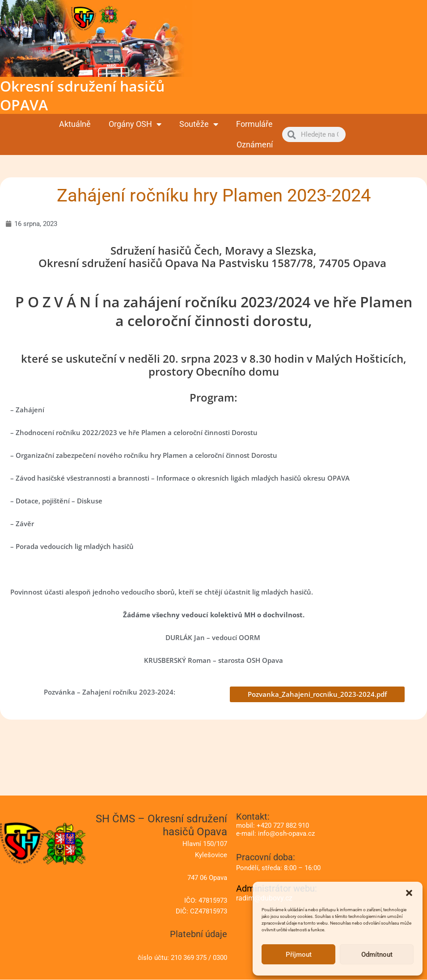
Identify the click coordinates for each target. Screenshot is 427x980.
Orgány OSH (135, 124)
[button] (409, 893)
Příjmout (299, 955)
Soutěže (199, 124)
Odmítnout (377, 955)
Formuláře (254, 124)
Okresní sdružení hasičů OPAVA (82, 95)
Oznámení (255, 144)
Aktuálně (75, 124)
